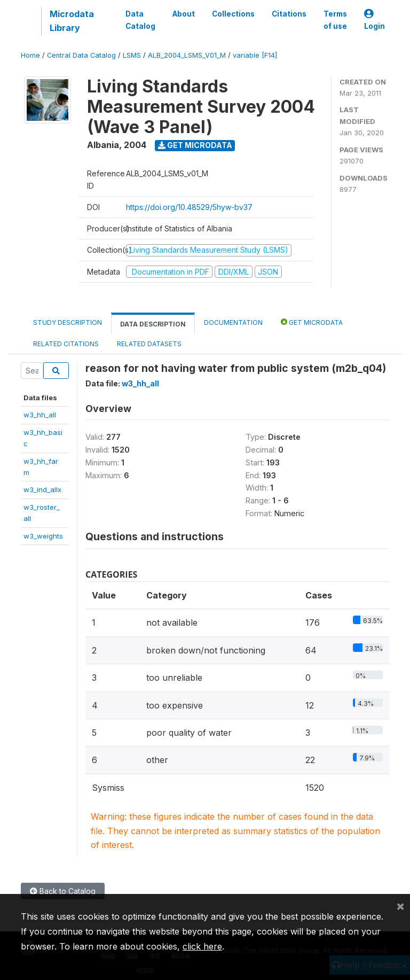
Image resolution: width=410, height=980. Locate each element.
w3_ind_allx (42, 489)
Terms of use (335, 20)
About (184, 14)
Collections (233, 14)
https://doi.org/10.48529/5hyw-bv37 (189, 207)
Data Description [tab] (153, 324)
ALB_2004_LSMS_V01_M (187, 55)
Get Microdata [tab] (312, 322)
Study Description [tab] (68, 322)
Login (374, 20)
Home (30, 55)
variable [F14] (255, 55)
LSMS (132, 55)
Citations (289, 14)
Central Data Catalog (81, 55)
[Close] (400, 906)
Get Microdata (195, 145)
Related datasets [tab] (149, 344)
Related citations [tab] (66, 344)
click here (202, 946)
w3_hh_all (40, 415)
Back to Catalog (63, 891)
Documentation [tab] (233, 322)
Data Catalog (140, 20)
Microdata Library (72, 21)
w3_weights (43, 536)
